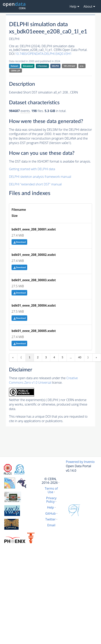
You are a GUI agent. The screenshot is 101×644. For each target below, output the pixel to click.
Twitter (51, 519)
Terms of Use (51, 490)
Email (51, 525)
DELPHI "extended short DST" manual (35, 184)
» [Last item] (96, 358)
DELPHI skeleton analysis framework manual (40, 177)
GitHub (50, 513)
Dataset (14, 66)
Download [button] (19, 242)
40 (80, 358)
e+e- (82, 66)
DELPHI (55, 66)
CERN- (16, 71)
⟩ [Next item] (88, 358)
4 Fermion (42, 66)
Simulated (28, 66)
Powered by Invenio (80, 462)
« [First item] (13, 358)
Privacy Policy (51, 500)
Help (50, 507)
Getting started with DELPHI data (32, 169)
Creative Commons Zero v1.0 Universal (43, 380)
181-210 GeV (69, 66)
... (71, 358)
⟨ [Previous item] (21, 358)
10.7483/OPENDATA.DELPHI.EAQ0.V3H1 (43, 54)
